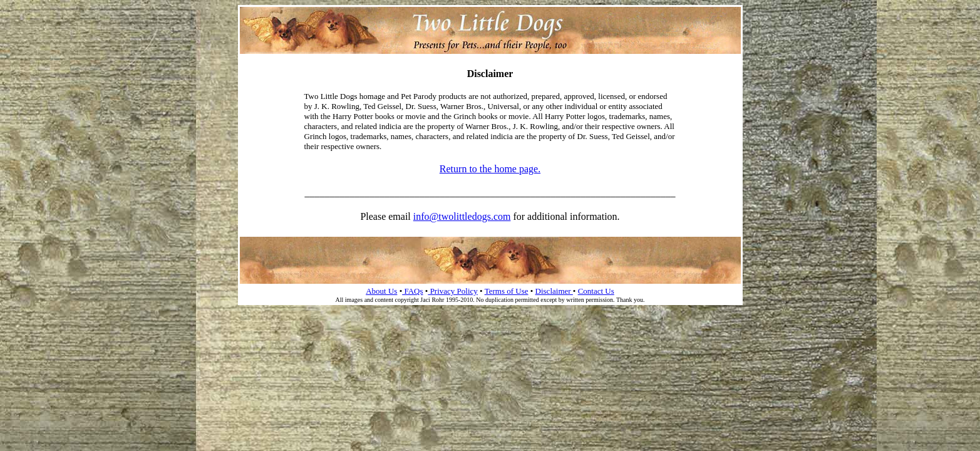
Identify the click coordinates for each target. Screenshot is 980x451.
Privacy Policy (452, 291)
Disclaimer (554, 291)
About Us (381, 291)
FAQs (412, 291)
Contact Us (596, 291)
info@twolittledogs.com (462, 216)
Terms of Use (507, 291)
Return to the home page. (490, 169)
